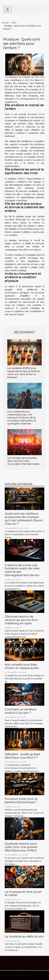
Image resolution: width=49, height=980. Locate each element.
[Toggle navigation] (7, 9)
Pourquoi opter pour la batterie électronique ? (21, 800)
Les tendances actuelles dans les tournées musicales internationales (23, 461)
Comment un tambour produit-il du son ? (21, 711)
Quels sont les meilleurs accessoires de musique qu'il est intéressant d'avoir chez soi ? (24, 519)
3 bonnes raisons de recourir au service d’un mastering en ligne (21, 620)
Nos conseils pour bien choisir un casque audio (22, 666)
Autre (14, 23)
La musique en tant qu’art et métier (23, 893)
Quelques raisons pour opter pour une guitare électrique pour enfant (21, 847)
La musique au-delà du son (24, 936)
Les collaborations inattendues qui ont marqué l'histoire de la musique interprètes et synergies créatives (22, 417)
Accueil (5, 23)
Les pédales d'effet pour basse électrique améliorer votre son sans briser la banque (24, 373)
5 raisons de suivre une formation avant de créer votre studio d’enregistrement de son (22, 570)
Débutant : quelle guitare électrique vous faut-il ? (22, 756)
